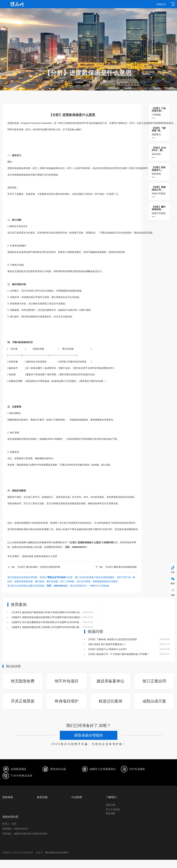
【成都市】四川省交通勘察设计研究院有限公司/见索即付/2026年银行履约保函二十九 (54, 622)
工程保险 (159, 111)
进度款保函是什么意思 (46, 556)
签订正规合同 (154, 681)
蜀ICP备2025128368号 (57, 853)
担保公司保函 (159, 190)
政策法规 (111, 805)
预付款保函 (122, 82)
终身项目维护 (67, 701)
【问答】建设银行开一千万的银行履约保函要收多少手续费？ (118, 654)
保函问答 (110, 82)
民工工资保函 (113, 809)
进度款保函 (28, 556)
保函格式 (159, 131)
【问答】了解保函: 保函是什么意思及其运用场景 (112, 639)
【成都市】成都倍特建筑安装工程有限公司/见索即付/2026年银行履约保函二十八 (52, 627)
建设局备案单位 (110, 681)
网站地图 (111, 813)
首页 (102, 82)
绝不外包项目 (67, 681)
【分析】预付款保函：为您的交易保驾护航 (38, 567)
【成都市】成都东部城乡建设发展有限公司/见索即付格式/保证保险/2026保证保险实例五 (55, 617)
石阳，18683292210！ (77, 547)
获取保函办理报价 (89, 735)
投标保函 (159, 171)
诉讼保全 (159, 151)
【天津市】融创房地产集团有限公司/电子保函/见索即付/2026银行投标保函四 (50, 612)
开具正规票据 (23, 701)
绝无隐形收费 (23, 681)
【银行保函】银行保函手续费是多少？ (107, 644)
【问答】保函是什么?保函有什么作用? (107, 649)
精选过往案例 (110, 701)
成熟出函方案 (154, 701)
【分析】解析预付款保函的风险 (121, 567)
